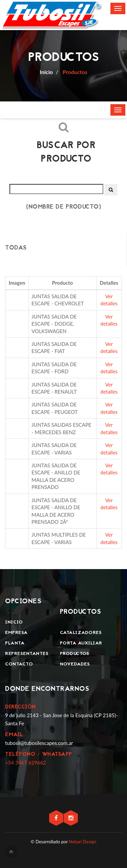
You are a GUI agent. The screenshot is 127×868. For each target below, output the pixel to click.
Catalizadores (81, 633)
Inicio (14, 622)
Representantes (27, 654)
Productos (74, 72)
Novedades (75, 664)
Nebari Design (82, 842)
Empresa (16, 633)
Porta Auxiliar (81, 643)
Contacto (19, 664)
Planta (15, 643)
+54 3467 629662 (26, 763)
